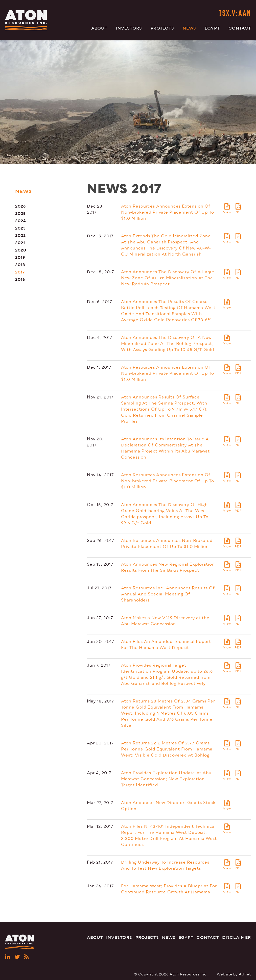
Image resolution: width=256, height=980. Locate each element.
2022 (20, 235)
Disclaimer (237, 938)
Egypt (212, 28)
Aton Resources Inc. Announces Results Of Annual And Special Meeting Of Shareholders (168, 594)
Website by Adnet (234, 974)
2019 (20, 257)
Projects (162, 28)
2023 (20, 228)
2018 (20, 265)
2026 (20, 206)
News (189, 28)
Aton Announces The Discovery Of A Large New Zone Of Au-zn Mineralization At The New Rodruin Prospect (168, 278)
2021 (20, 243)
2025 (20, 213)
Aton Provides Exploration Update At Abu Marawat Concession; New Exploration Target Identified (166, 779)
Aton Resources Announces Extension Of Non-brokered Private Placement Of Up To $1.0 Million (168, 212)
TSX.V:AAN (235, 14)
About (99, 28)
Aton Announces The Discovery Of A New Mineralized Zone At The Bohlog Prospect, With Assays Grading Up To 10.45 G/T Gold (168, 344)
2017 (20, 272)
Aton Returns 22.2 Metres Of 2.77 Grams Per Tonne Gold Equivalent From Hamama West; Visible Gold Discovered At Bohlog (167, 749)
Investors (129, 28)
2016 (20, 279)
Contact (240, 28)
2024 (21, 221)
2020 (21, 250)
